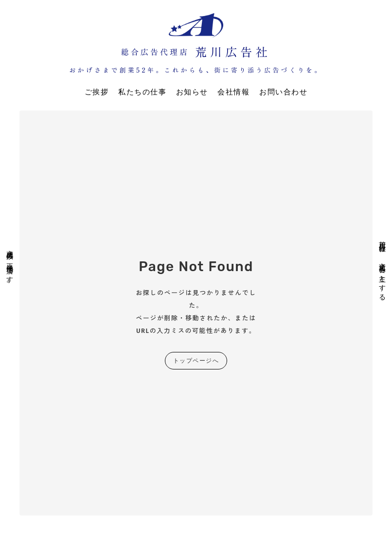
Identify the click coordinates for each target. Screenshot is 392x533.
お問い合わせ (283, 92)
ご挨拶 (97, 92)
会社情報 (233, 92)
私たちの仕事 (142, 92)
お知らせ (192, 92)
